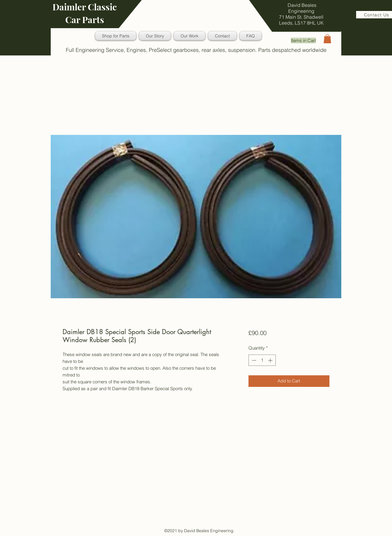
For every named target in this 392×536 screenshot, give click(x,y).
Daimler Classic (85, 7)
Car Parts (85, 20)
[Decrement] (253, 360)
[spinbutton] (262, 360)
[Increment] (271, 360)
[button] (327, 39)
